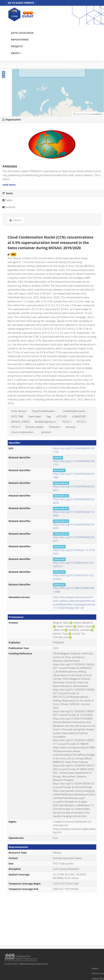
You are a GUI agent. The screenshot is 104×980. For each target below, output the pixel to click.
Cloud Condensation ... (45, 411)
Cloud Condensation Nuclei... (46, 64)
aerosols (71, 427)
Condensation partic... (75, 411)
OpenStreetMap (83, 114)
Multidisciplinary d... (46, 422)
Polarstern (55, 427)
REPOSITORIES (20, 39)
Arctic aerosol (19, 411)
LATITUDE (61, 416)
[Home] (4, 64)
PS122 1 (67, 422)
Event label (35, 416)
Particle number (35, 427)
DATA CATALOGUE (22, 33)
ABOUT (16, 53)
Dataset (15, 64)
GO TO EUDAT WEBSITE (21, 3)
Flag (48, 416)
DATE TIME (17, 416)
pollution (46, 432)
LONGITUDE (79, 416)
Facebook (9, 207)
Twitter (7, 200)
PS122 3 (16, 427)
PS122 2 (81, 422)
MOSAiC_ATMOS (20, 422)
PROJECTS (17, 46)
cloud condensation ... (24, 432)
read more (9, 185)
